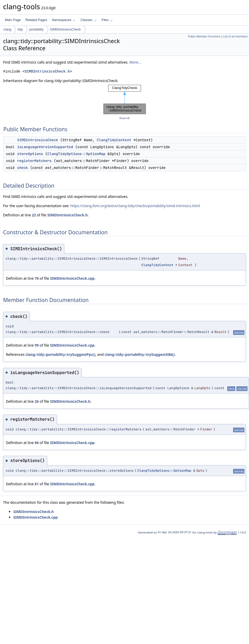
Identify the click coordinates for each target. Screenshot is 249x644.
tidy (20, 29)
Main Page (13, 20)
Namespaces (63, 20)
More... (135, 62)
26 (37, 401)
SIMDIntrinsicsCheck (65, 29)
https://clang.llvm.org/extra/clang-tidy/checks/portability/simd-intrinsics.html (135, 206)
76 (37, 278)
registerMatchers (34, 161)
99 (37, 345)
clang (7, 29)
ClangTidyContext (114, 140)
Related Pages (36, 20)
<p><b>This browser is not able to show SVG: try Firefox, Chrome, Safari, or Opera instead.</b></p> (125, 99)
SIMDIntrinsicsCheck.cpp (72, 278)
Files (107, 20)
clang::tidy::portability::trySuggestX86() (139, 354)
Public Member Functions (204, 36)
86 (37, 443)
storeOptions (30, 154)
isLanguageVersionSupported (45, 147)
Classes (88, 20)
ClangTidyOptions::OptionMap (76, 154)
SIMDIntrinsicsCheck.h (47, 71)
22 (34, 215)
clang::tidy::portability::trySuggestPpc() (60, 354)
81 (37, 484)
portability (36, 29)
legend (125, 118)
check (23, 168)
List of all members (236, 36)
